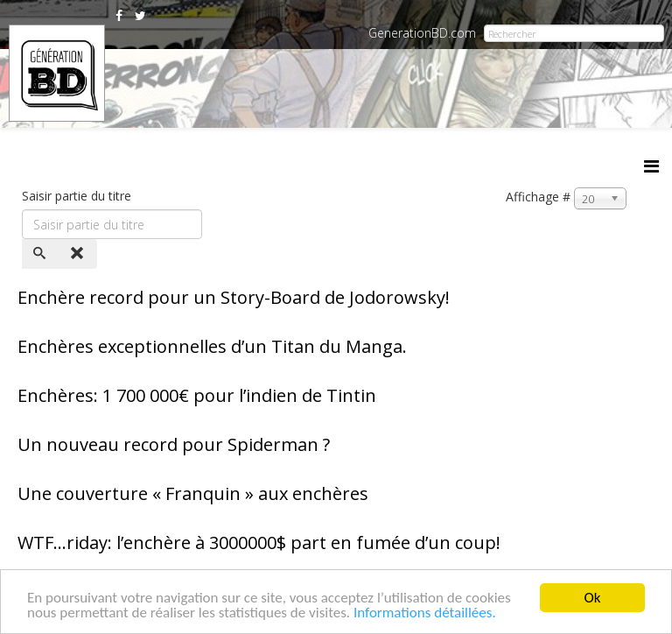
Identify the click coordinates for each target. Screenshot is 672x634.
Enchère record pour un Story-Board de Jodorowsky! (234, 297)
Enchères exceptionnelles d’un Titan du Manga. (212, 346)
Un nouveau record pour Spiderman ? (174, 444)
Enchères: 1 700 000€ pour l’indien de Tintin (197, 395)
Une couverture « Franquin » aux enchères (193, 493)
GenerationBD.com (422, 33)
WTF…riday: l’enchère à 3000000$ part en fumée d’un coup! (259, 542)
